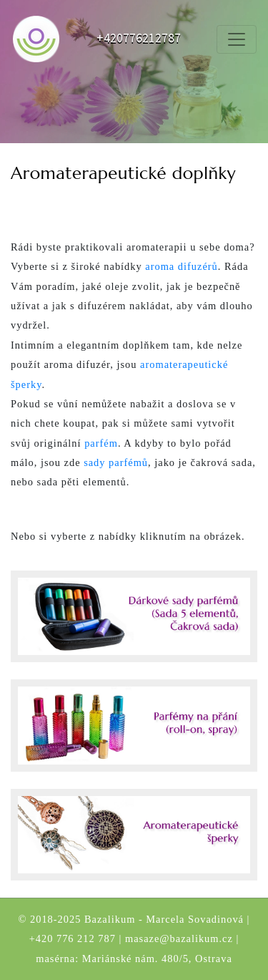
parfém (101, 443)
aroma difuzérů (182, 266)
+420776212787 (139, 38)
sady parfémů (116, 462)
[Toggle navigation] (237, 39)
